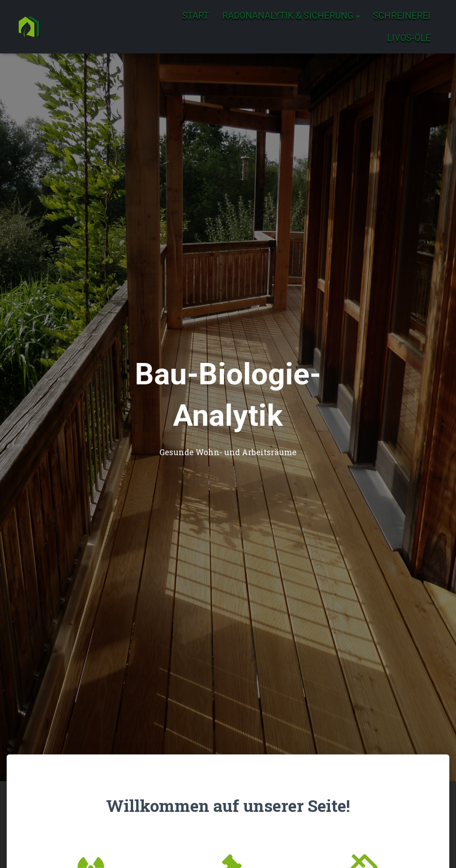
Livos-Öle (409, 38)
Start (195, 16)
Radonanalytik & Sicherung (291, 16)
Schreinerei (402, 16)
